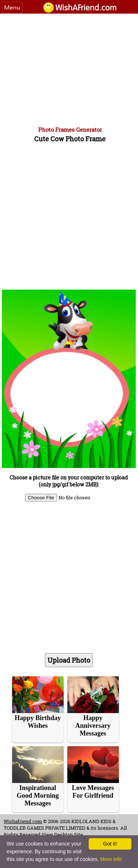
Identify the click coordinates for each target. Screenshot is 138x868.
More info (111, 859)
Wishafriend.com (23, 821)
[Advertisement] (69, 69)
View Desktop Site (62, 835)
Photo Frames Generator (70, 130)
